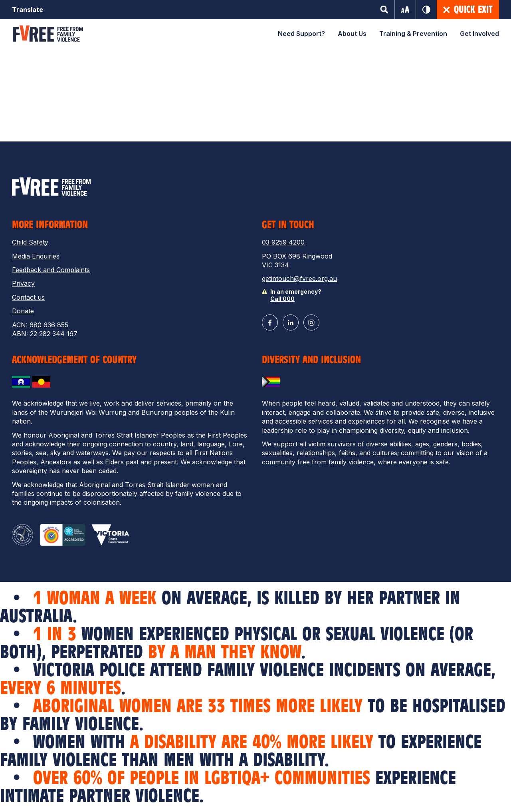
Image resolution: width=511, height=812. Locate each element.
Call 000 (282, 299)
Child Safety (30, 242)
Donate (23, 311)
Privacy (23, 283)
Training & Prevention (413, 34)
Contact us (28, 297)
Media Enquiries (36, 256)
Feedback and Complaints (51, 270)
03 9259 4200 (283, 242)
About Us (352, 34)
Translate (28, 10)
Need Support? (301, 34)
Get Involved (479, 34)
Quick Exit (468, 10)
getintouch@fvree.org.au (299, 279)
